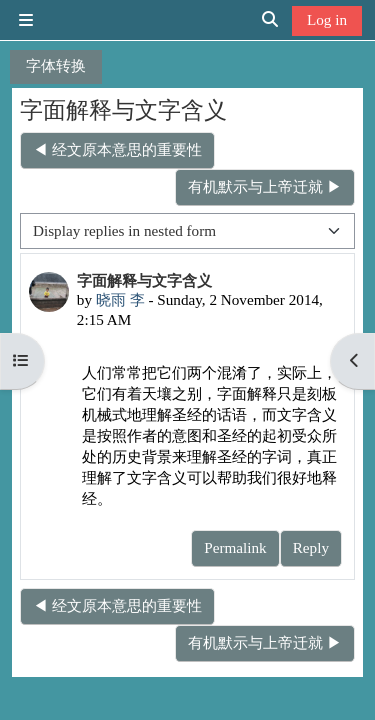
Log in (327, 19)
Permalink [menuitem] (235, 547)
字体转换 (56, 65)
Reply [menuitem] (311, 547)
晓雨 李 (120, 299)
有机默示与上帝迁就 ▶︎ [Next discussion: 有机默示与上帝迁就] (265, 186)
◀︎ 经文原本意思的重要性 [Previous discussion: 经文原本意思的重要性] (117, 149)
